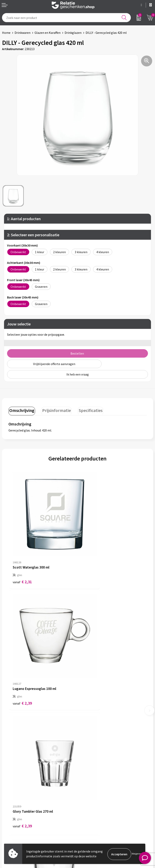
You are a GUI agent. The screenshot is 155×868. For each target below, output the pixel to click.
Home (6, 33)
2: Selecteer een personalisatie (33, 235)
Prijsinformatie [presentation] (54, 410)
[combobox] (66, 18)
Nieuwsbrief (88, 746)
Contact (8, 802)
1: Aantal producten (24, 219)
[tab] (21, 411)
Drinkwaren (23, 33)
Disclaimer (87, 815)
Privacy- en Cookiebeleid (96, 808)
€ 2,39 (91, 558)
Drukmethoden (90, 759)
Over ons (86, 740)
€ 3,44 (91, 657)
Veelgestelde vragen (94, 753)
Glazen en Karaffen (48, 33)
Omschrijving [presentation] (21, 410)
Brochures (9, 815)
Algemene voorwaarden (96, 802)
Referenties (10, 821)
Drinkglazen (73, 33)
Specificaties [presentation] (87, 410)
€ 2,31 (22, 558)
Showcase (9, 808)
